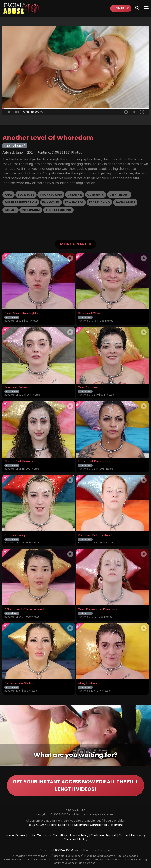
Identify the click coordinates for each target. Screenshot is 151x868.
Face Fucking (99, 202)
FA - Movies (51, 202)
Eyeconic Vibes (16, 387)
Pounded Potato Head (95, 535)
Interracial (31, 210)
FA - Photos (74, 202)
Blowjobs (26, 195)
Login (31, 835)
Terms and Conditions (52, 835)
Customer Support (104, 835)
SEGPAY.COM (64, 850)
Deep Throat (119, 195)
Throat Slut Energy (19, 461)
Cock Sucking (51, 195)
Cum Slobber (88, 387)
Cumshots (96, 195)
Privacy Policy (79, 835)
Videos (21, 835)
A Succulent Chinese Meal (24, 609)
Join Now (121, 8)
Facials (11, 210)
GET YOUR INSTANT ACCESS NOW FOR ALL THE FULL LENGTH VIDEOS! (75, 785)
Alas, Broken (87, 683)
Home (10, 835)
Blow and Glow (89, 313)
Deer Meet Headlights (21, 313)
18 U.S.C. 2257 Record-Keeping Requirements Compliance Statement (76, 825)
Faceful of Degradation (96, 461)
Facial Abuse (125, 202)
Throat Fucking (58, 210)
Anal (8, 195)
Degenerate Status (19, 683)
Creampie (75, 195)
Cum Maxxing (15, 535)
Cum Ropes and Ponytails (97, 609)
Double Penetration (21, 202)
